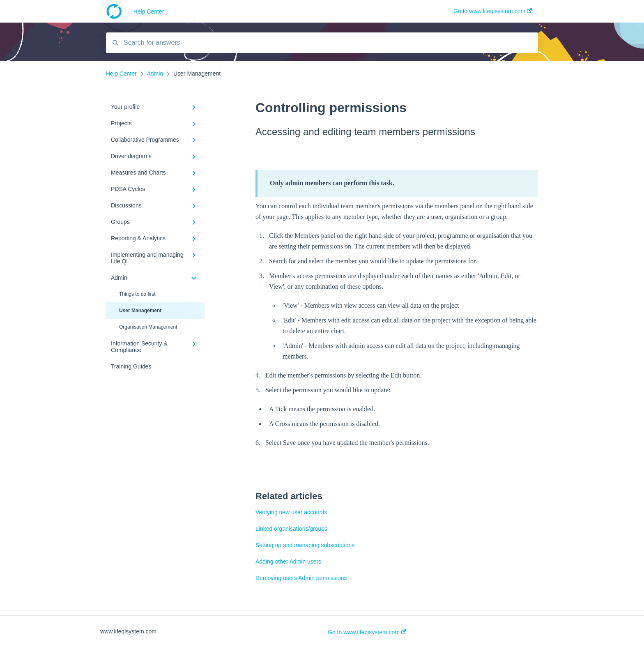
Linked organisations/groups (291, 529)
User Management (140, 311)
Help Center (149, 12)
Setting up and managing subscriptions (305, 545)
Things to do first (137, 294)
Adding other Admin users (288, 562)
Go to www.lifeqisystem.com (367, 632)
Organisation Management (148, 327)
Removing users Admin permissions (301, 578)
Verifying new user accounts (291, 512)
